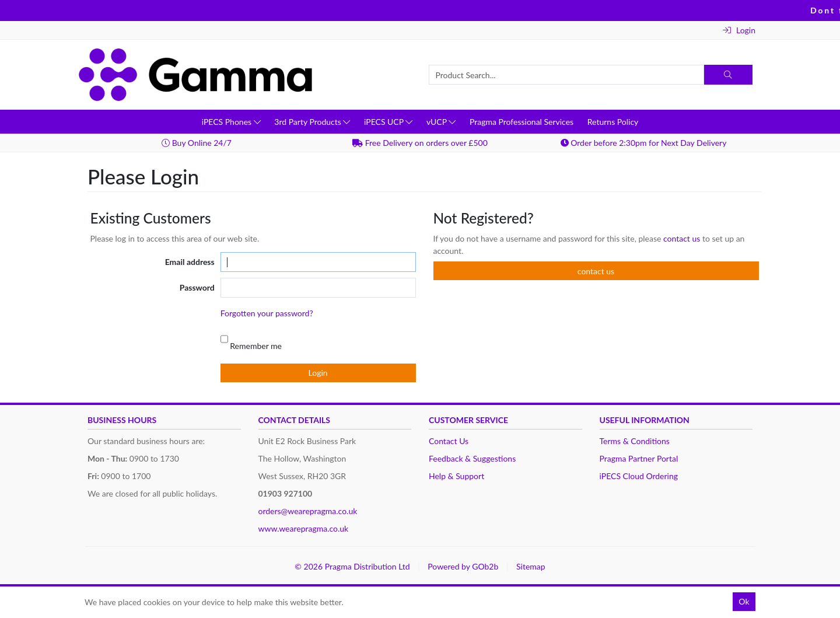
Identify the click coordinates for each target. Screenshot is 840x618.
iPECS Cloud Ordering (639, 476)
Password (197, 287)
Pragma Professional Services (521, 122)
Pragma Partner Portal (639, 458)
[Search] (728, 75)
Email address (190, 262)
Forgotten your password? (267, 313)
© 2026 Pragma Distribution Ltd (352, 566)
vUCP (441, 122)
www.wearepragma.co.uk (304, 528)
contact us (683, 238)
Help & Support (456, 476)
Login (739, 30)
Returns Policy (613, 122)
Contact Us (449, 441)
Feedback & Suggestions (472, 458)
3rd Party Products (312, 122)
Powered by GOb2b (463, 566)
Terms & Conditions (635, 441)
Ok (744, 601)
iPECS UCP (388, 122)
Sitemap (531, 566)
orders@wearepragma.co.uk (308, 511)
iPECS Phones (231, 122)
